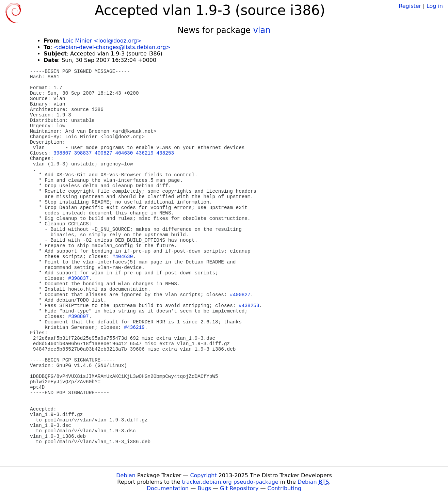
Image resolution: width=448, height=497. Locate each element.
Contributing (285, 488)
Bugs (204, 488)
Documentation (168, 488)
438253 (165, 153)
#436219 (134, 327)
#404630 (123, 257)
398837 (83, 153)
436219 (145, 153)
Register (410, 6)
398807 (62, 153)
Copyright (203, 475)
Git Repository (239, 488)
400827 (103, 153)
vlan (262, 30)
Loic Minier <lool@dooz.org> (102, 41)
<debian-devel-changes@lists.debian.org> (112, 47)
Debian (126, 475)
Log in (435, 6)
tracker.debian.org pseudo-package (230, 482)
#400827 (240, 295)
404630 (124, 153)
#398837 (78, 278)
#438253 (249, 306)
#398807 (78, 317)
